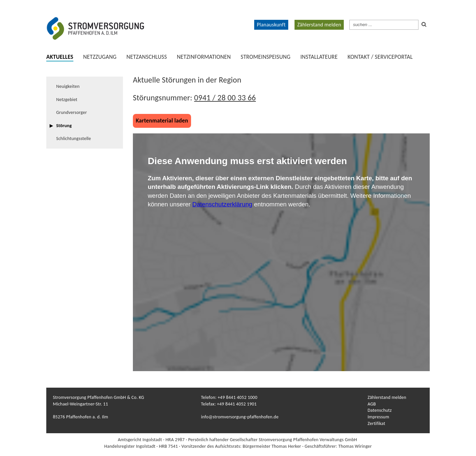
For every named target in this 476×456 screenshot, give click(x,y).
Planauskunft (271, 25)
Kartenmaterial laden (162, 121)
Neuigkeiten (68, 86)
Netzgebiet (67, 100)
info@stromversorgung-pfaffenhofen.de (240, 417)
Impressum (378, 417)
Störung (64, 126)
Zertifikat (376, 423)
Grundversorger (72, 112)
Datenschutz (380, 410)
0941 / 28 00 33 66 (225, 98)
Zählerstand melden (319, 25)
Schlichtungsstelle (74, 139)
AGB (372, 404)
